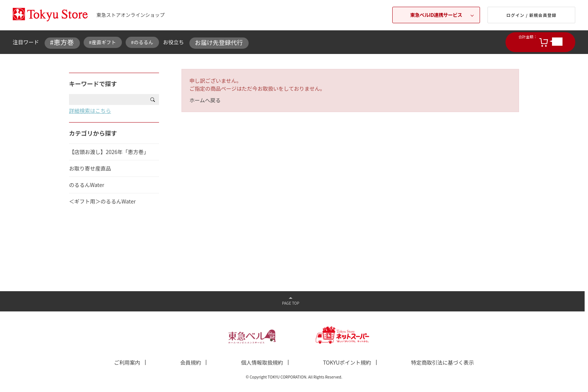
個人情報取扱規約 (262, 362)
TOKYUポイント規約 (347, 362)
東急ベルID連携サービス (436, 15)
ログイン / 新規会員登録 (531, 15)
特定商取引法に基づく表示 (442, 362)
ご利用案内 (127, 362)
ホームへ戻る (205, 100)
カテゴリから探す (93, 133)
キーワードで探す (93, 84)
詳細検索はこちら (90, 111)
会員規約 (190, 362)
